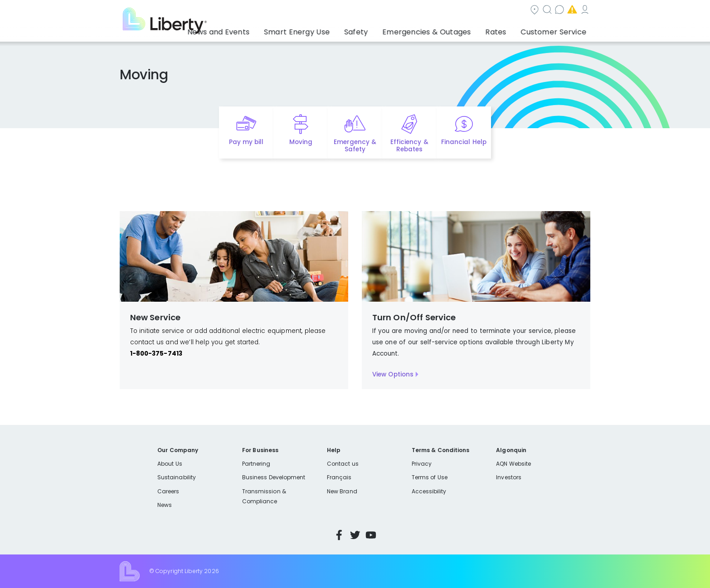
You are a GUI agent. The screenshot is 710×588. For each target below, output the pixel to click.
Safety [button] (380, 29)
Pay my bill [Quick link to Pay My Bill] (246, 142)
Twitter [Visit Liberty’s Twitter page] (355, 535)
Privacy (422, 464)
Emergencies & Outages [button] (443, 29)
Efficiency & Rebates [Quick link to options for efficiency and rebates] (409, 146)
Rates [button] (505, 29)
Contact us (457, 11)
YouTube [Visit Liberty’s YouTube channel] (371, 535)
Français (339, 477)
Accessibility (429, 491)
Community (360, 11)
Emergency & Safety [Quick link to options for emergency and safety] (355, 146)
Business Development (274, 477)
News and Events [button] (258, 29)
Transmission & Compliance (264, 496)
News (165, 505)
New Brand (342, 491)
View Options (393, 374)
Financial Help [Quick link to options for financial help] (464, 142)
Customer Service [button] (557, 29)
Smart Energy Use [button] (328, 29)
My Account (570, 11)
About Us (170, 464)
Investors (509, 477)
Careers (168, 491)
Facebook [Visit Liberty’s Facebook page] (339, 535)
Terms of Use (430, 477)
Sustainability (177, 477)
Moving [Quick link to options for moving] (301, 142)
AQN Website (513, 464)
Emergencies (513, 11)
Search (410, 11)
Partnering (256, 464)
